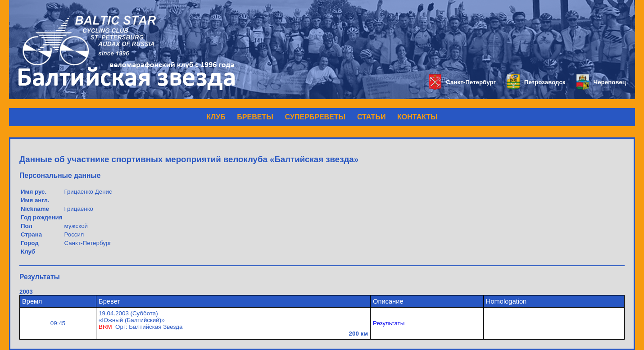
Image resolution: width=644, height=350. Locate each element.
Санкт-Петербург (462, 82)
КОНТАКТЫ (417, 117)
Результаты (389, 323)
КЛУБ (216, 117)
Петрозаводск (536, 82)
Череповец (601, 82)
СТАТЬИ (371, 117)
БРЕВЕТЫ (255, 117)
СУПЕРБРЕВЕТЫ (315, 117)
